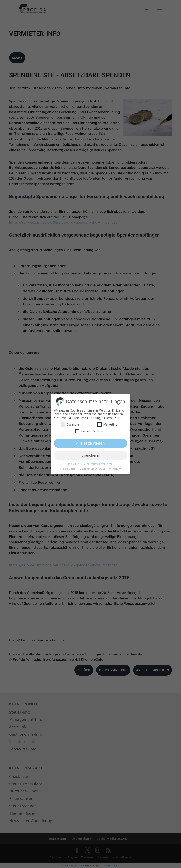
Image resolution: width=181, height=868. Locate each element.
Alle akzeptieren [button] (90, 442)
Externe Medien (89, 430)
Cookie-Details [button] (69, 468)
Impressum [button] (115, 468)
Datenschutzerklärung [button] (93, 468)
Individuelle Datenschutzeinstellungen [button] (90, 463)
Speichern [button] (90, 454)
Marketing (107, 423)
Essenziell (71, 423)
